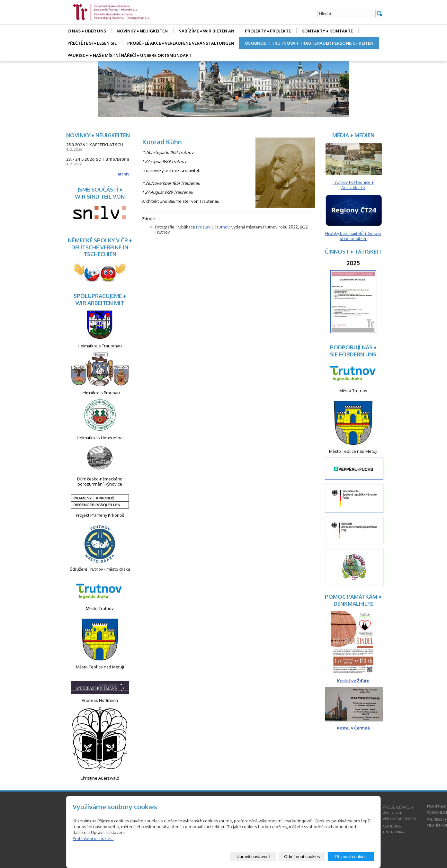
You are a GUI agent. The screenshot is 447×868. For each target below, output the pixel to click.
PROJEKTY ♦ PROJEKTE (268, 31)
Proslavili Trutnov (213, 227)
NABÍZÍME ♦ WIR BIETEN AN (206, 31)
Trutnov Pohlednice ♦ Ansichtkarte (353, 185)
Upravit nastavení (253, 857)
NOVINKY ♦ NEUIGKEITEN (142, 31)
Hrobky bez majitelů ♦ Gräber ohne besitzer (353, 236)
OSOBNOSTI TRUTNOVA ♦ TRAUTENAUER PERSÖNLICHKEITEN (309, 43)
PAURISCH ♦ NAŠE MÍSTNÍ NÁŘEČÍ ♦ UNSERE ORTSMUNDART (129, 55)
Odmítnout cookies (302, 857)
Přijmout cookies (351, 857)
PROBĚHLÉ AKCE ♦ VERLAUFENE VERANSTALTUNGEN (181, 43)
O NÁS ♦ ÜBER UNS (87, 31)
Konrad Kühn (162, 142)
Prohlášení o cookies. (93, 838)
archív (124, 174)
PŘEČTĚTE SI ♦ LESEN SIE (92, 43)
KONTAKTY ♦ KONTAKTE (327, 31)
